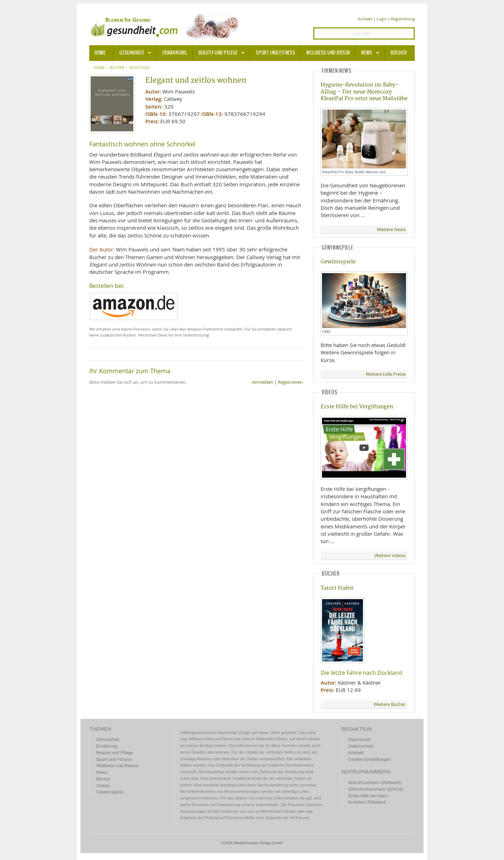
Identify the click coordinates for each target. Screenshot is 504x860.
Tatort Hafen (337, 588)
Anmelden (263, 382)
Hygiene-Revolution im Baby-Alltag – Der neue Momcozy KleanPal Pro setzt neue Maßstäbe (364, 92)
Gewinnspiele (338, 262)
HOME (100, 53)
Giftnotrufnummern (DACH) (376, 789)
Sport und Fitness (275, 53)
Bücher (399, 53)
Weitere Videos (390, 556)
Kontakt (365, 19)
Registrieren (290, 382)
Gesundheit (132, 53)
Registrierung (403, 19)
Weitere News (391, 230)
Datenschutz (361, 746)
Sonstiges (139, 68)
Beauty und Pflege (218, 53)
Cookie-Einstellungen (370, 759)
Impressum (359, 739)
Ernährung (175, 53)
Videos (103, 786)
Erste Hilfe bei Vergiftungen (357, 407)
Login (382, 19)
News (367, 53)
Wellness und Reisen (328, 53)
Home (100, 68)
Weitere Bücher (390, 704)
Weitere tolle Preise (386, 374)
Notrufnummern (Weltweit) (374, 782)
